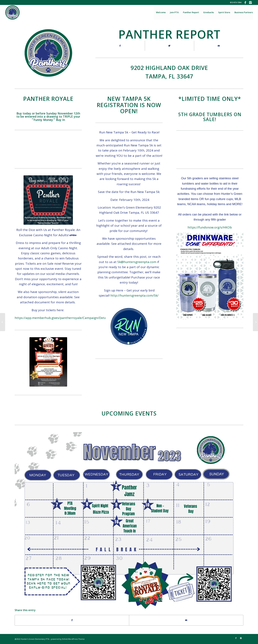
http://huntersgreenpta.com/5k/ (134, 295)
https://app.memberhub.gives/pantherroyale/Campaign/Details (62, 318)
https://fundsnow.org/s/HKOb (210, 227)
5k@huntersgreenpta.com (137, 262)
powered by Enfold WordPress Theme (68, 639)
